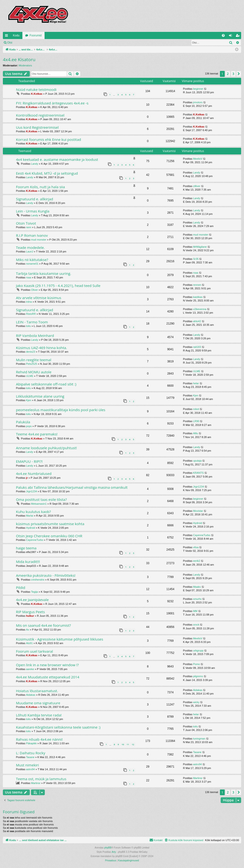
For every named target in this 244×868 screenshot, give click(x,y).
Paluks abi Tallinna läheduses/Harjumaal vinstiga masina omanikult (72, 487)
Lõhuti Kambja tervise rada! (39, 715)
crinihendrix (38, 580)
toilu (28, 326)
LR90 (196, 421)
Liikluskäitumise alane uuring (40, 396)
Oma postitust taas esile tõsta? (41, 499)
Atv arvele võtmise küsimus (39, 298)
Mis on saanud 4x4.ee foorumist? (43, 625)
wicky (196, 702)
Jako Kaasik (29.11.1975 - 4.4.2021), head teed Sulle (58, 286)
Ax (28, 630)
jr (27, 478)
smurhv (197, 599)
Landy (35, 164)
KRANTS (198, 473)
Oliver (34, 290)
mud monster (39, 240)
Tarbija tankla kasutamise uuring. (43, 273)
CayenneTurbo (35, 540)
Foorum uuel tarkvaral (34, 651)
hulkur (30, 616)
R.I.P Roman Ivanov (32, 235)
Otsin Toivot (26, 223)
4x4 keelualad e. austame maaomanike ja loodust (57, 159)
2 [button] (228, 74)
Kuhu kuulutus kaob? (33, 512)
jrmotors (198, 102)
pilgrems (198, 676)
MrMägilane (200, 247)
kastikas (198, 297)
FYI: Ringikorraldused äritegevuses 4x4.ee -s (52, 103)
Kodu (16, 35)
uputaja (197, 461)
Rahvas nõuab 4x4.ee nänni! (39, 739)
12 (133, 744)
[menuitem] (223, 35)
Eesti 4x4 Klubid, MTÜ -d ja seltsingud (47, 173)
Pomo (196, 664)
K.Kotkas (37, 94)
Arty (114, 852)
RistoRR (31, 314)
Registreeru (46, 43)
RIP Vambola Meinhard (35, 335)
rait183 (197, 347)
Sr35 (196, 259)
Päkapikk (31, 743)
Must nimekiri (27, 765)
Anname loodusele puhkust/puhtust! (46, 448)
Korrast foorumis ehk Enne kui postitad (48, 139)
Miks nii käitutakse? (32, 260)
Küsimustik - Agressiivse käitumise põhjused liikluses (60, 639)
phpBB (108, 848)
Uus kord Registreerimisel (37, 127)
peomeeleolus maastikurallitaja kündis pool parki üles (61, 410)
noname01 (32, 264)
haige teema (26, 548)
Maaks (197, 587)
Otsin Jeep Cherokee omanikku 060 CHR (49, 536)
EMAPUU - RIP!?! (29, 461)
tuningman (199, 739)
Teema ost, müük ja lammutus (41, 779)
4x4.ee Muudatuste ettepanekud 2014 (48, 677)
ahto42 (197, 321)
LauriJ (30, 252)
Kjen (29, 400)
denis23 (31, 352)
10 (123, 744)
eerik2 (197, 561)
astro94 (30, 769)
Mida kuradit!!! (28, 562)
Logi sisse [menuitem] (231, 36)
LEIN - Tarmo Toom (32, 322)
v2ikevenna (200, 309)
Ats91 (29, 643)
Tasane (30, 757)
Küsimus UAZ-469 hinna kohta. (41, 348)
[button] (239, 74)
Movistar (198, 511)
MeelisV (198, 159)
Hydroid (30, 528)
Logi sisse (25, 43)
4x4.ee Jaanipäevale (32, 600)
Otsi (10, 43)
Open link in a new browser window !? (47, 665)
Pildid (21, 587)
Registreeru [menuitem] (239, 36)
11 (128, 744)
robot (196, 409)
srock (196, 625)
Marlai (30, 516)
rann (29, 227)
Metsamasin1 (39, 504)
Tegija (34, 592)
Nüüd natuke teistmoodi (36, 89)
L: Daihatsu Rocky (31, 753)
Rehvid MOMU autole (34, 372)
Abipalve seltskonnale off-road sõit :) (46, 384)
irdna (29, 302)
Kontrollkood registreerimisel (40, 115)
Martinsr (36, 783)
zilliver (197, 186)
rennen (197, 285)
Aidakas (31, 695)
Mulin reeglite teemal (34, 360)
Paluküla (23, 422)
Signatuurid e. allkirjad (35, 199)
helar (196, 383)
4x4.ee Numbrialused (34, 473)
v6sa (196, 547)
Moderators (25, 65)
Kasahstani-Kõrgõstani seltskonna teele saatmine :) (58, 727)
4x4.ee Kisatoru (19, 59)
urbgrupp (198, 651)
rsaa (28, 277)
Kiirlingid (7, 36)
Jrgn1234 (31, 491)
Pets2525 (31, 364)
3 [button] (233, 74)
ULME (30, 376)
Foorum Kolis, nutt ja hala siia (40, 187)
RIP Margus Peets (30, 612)
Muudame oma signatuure (38, 703)
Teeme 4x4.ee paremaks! (37, 434)
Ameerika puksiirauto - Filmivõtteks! (46, 575)
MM (195, 611)
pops (29, 426)
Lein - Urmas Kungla (33, 211)
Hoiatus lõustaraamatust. (37, 691)
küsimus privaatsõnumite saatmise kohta (50, 524)
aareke (30, 669)
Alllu (196, 433)
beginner (198, 89)
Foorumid (36, 35)
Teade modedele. (30, 247)
